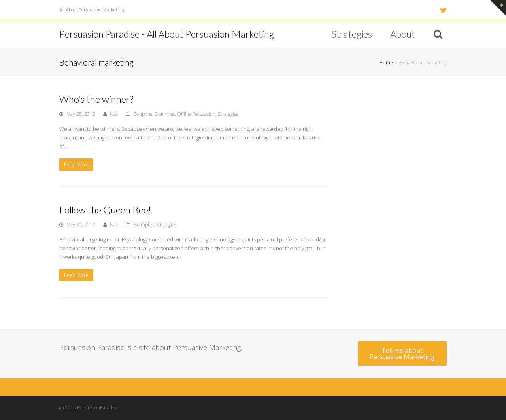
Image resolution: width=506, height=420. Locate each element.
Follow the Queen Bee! (105, 210)
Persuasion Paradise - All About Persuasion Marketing (167, 34)
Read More (76, 165)
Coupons (143, 114)
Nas (114, 114)
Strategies (228, 114)
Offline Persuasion (196, 114)
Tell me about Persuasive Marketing (402, 354)
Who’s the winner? (96, 99)
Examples (165, 114)
